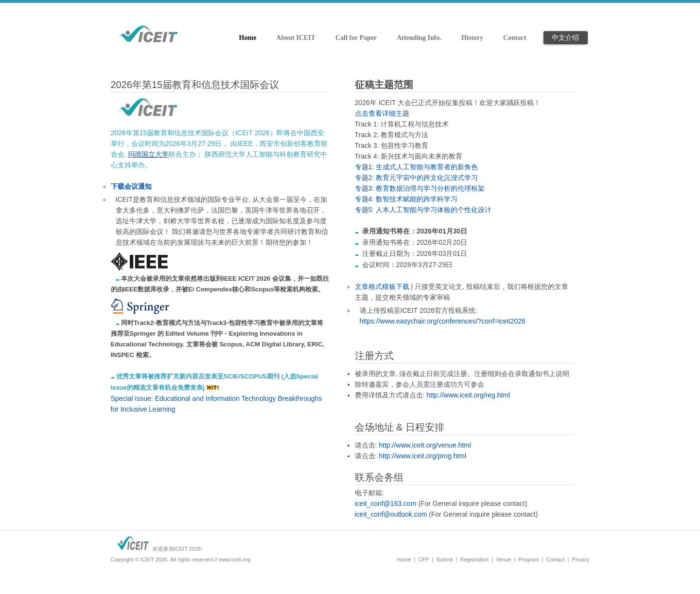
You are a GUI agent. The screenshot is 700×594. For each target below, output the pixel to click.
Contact (556, 559)
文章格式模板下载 (382, 287)
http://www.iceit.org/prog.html (422, 456)
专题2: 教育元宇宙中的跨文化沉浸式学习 (417, 178)
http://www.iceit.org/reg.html (468, 395)
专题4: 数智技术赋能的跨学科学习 (406, 199)
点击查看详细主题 (382, 113)
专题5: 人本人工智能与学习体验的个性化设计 (423, 210)
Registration (474, 559)
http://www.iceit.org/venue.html (425, 445)
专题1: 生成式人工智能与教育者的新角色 (417, 167)
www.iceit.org (235, 559)
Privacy (580, 559)
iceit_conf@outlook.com (391, 514)
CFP (423, 559)
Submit (444, 559)
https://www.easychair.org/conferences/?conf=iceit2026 (443, 321)
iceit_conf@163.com (386, 504)
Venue (503, 559)
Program (528, 559)
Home (404, 559)
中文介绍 (565, 37)
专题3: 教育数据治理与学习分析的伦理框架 (420, 188)
